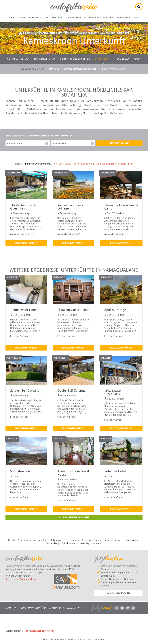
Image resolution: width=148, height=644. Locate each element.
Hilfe (26, 631)
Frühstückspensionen (80, 69)
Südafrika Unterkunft (50, 33)
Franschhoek (72, 540)
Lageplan (123, 59)
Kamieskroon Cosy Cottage (70, 207)
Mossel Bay (83, 543)
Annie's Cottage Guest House (73, 473)
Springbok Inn (20, 471)
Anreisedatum (47, 143)
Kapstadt (43, 540)
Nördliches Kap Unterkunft (81, 33)
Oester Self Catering (72, 391)
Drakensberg (53, 543)
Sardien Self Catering (25, 391)
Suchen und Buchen (118, 593)
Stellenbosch (57, 540)
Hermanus (97, 543)
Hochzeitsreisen (101, 18)
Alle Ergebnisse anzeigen (74, 517)
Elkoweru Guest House (73, 310)
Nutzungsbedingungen (42, 631)
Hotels (57, 18)
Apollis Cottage (115, 310)
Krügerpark (132, 540)
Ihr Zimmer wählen (26, 243)
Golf (138, 59)
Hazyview (119, 540)
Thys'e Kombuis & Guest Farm (23, 207)
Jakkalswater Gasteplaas (113, 392)
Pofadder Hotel (115, 471)
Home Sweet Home (24, 310)
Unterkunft (76, 18)
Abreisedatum (92, 143)
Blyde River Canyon (91, 540)
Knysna (108, 540)
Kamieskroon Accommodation (21, 579)
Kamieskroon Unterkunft (38, 164)
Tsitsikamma (68, 543)
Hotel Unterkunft (61, 164)
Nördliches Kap (18, 59)
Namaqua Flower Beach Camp (121, 207)
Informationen (128, 18)
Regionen (17, 18)
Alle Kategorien (33, 69)
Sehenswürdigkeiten (75, 59)
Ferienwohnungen (114, 69)
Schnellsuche (39, 18)
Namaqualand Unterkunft (114, 33)
